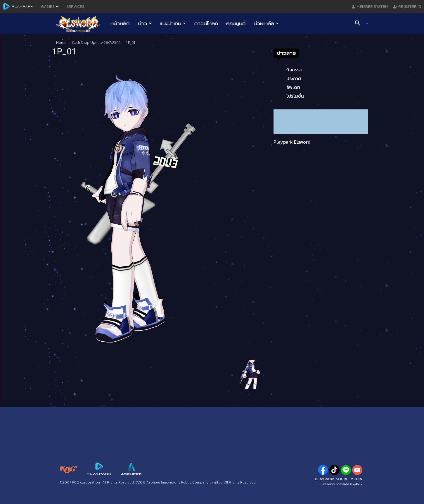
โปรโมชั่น (295, 96)
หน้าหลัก (120, 23)
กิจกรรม (294, 70)
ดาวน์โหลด (206, 23)
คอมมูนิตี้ (236, 23)
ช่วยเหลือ (266, 23)
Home (61, 43)
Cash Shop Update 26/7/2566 (96, 43)
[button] (359, 24)
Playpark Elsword (292, 142)
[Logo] (81, 24)
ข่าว (145, 23)
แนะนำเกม (173, 23)
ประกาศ (294, 78)
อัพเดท (293, 87)
